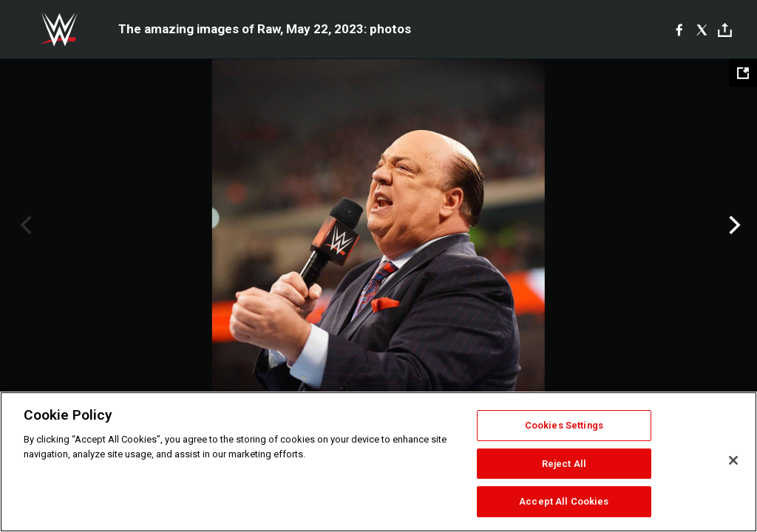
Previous (24, 225)
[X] (702, 30)
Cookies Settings (564, 425)
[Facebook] (679, 30)
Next (733, 225)
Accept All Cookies (564, 501)
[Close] (733, 460)
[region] (378, 462)
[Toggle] (725, 30)
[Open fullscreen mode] (743, 73)
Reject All (564, 464)
